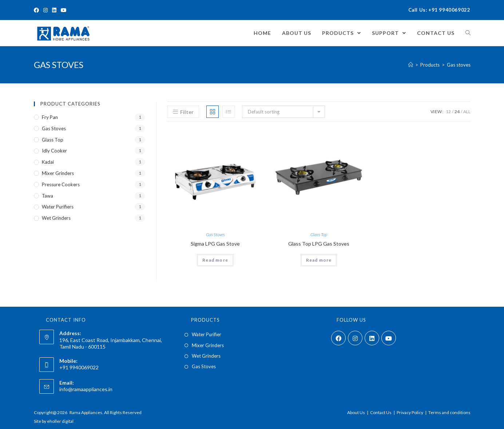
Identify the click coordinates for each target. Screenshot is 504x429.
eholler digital (60, 421)
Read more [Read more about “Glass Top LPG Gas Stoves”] (319, 260)
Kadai (48, 162)
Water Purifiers (58, 207)
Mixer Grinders (58, 173)
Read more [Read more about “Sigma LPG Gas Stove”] (215, 260)
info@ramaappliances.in (86, 389)
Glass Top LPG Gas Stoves (319, 244)
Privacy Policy (410, 412)
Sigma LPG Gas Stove (215, 244)
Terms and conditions (449, 412)
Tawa (47, 196)
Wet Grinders (56, 218)
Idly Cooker (54, 151)
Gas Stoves (215, 235)
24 (457, 112)
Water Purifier (207, 334)
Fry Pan (50, 117)
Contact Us (381, 412)
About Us (356, 412)
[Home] (411, 65)
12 (448, 112)
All (467, 112)
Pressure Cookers (61, 184)
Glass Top (319, 235)
